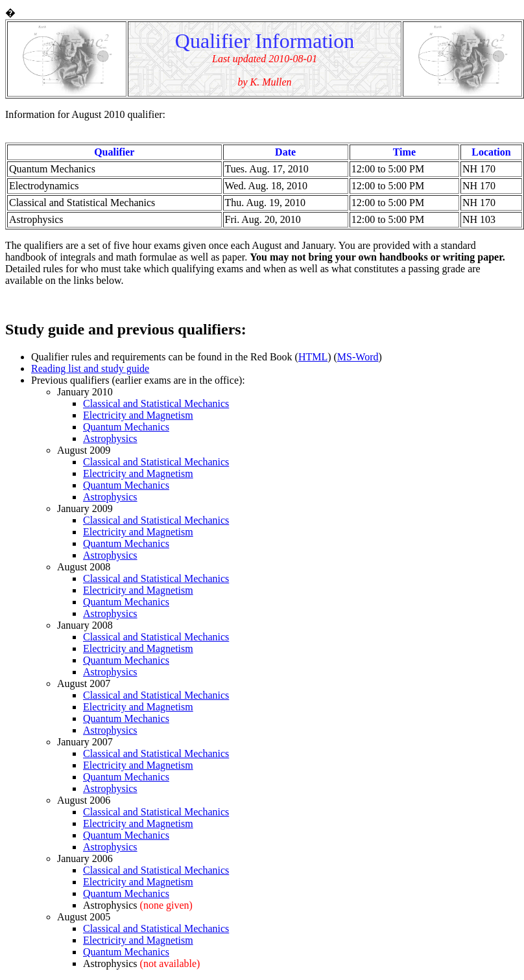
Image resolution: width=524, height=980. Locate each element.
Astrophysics (110, 438)
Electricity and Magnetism (138, 415)
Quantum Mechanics (126, 427)
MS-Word (358, 357)
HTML (313, 357)
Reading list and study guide (90, 368)
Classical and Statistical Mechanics (156, 403)
